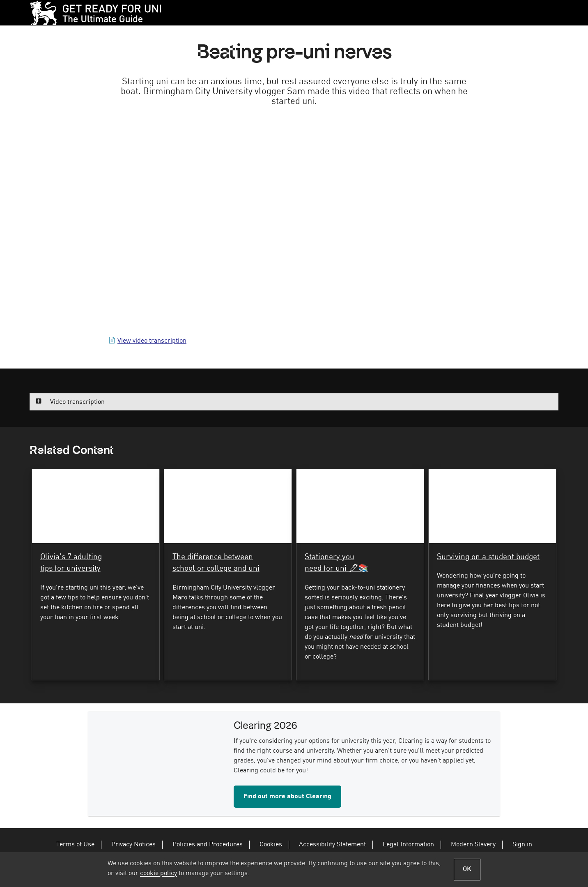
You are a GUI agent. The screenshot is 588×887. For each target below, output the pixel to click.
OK (467, 869)
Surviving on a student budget (488, 562)
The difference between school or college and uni (216, 568)
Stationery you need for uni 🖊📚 (336, 568)
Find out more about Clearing (287, 804)
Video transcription (77, 405)
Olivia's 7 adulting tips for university (71, 568)
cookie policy (158, 873)
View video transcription (152, 344)
